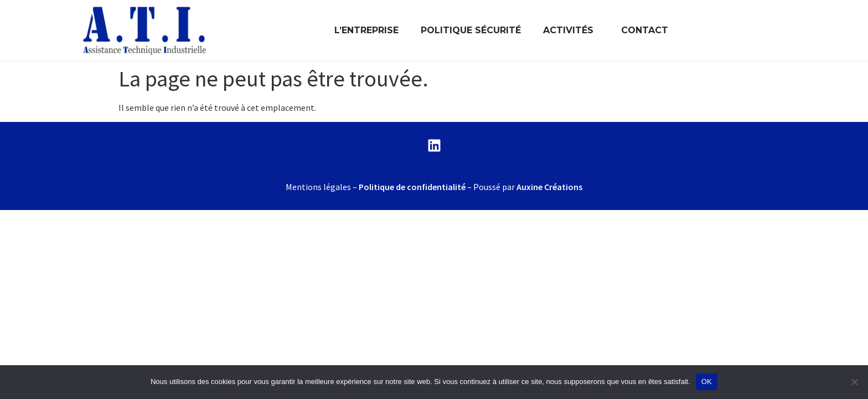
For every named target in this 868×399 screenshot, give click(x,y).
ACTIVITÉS (571, 30)
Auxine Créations (549, 187)
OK (707, 382)
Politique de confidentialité (412, 187)
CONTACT (645, 30)
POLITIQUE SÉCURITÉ (471, 30)
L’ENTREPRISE (366, 30)
